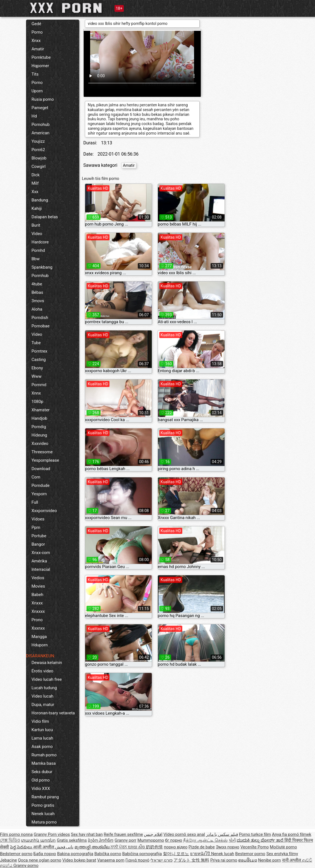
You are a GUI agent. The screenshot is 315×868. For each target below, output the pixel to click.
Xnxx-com (41, 553)
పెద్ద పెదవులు (22, 847)
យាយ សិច (137, 847)
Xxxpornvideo (44, 511)
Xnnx (36, 393)
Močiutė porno (283, 847)
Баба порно (45, 854)
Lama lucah (42, 738)
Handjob (39, 418)
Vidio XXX (41, 789)
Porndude (41, 485)
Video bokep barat (79, 860)
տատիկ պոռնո (38, 840)
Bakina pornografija (75, 854)
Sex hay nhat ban (87, 834)
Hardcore (40, 242)
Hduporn (40, 645)
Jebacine (9, 860)
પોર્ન (232, 840)
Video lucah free (47, 679)
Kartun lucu (42, 730)
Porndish (40, 318)
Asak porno (42, 747)
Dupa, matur (43, 705)
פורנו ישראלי (161, 860)
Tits (35, 74)
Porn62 (38, 150)
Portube (39, 536)
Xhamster (41, 410)
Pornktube (41, 57)
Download (41, 469)
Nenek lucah (43, 814)
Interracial (41, 569)
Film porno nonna (16, 834)
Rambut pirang (45, 797)
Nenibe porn (269, 860)
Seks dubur (42, 772)
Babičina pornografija (142, 854)
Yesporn (39, 494)
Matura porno (44, 822)
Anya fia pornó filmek (291, 834)
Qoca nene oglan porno (40, 860)
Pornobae (41, 326)
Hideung (39, 435)
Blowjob (39, 158)
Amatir (38, 49)
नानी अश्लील (292, 860)
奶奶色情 (154, 847)
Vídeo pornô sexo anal (184, 834)
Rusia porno (43, 99)
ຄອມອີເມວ (248, 860)
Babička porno (108, 854)
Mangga (39, 637)
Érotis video (43, 671)
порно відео (176, 847)
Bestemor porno (250, 854)
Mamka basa (44, 763)
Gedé (37, 24)
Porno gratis (43, 805)
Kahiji (37, 208)
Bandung (40, 200)
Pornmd (39, 385)
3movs (38, 301)
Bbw (36, 259)
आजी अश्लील (44, 847)
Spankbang (42, 267)
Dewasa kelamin (47, 663)
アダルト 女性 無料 (191, 860)
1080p (38, 402)
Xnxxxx (38, 611)
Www (37, 376)
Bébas (38, 292)
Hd (34, 116)
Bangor (38, 544)
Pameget (40, 108)
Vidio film (40, 721)
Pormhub (40, 276)
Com (36, 477)
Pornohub (41, 125)
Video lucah (43, 696)
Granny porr (125, 840)
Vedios (38, 578)
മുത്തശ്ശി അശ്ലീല (92, 847)
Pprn (36, 527)
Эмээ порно (228, 847)
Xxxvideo (40, 444)
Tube (36, 343)
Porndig (39, 427)
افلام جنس (153, 834)
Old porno (41, 780)
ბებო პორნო (101, 840)
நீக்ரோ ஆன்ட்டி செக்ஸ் (205, 840)
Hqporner (40, 66)
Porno (37, 32)
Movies (38, 586)
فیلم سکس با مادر (222, 834)
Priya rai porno (224, 860)
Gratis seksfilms (72, 840)
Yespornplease (45, 460)
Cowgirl (39, 166)
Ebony (37, 368)
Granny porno (26, 865)
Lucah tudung (44, 688)
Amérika (39, 561)
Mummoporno (151, 840)
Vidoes (38, 519)
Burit (36, 225)
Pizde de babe (202, 847)
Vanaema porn (111, 860)
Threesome (42, 452)
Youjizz (38, 141)
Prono (37, 620)
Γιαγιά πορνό (137, 860)
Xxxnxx (38, 628)
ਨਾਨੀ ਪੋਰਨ (119, 847)
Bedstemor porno (16, 854)
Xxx (35, 192)
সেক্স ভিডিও (10, 840)
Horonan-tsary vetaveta (53, 713)
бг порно (174, 840)
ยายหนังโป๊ (201, 854)
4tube (37, 284)
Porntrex (40, 351)
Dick (36, 175)
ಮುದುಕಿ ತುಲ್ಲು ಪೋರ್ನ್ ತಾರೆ (261, 840)
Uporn (37, 91)
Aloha (37, 309)
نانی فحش (64, 847)
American (41, 133)
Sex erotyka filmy (282, 854)
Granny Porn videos (52, 834)
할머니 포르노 (176, 854)
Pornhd (38, 250)
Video (37, 234)
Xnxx (36, 41)
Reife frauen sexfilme (123, 834)
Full (35, 502)
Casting (39, 360)
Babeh (38, 595)
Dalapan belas (45, 217)
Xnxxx (37, 603)
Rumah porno (44, 755)
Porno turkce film (255, 834)
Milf (35, 183)
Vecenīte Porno (254, 847)
